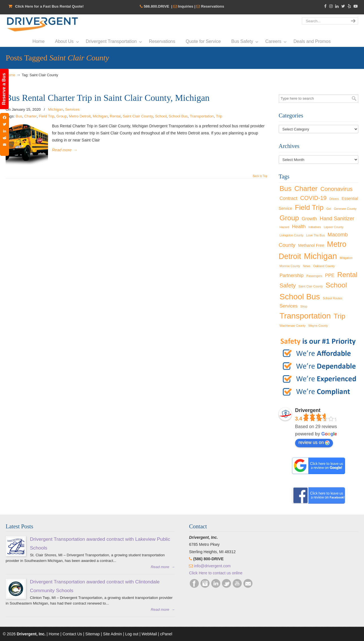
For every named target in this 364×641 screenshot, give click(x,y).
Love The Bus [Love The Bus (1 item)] (315, 235)
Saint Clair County (138, 116)
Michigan (55, 109)
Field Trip (47, 116)
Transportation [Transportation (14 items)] (305, 316)
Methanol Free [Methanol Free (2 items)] (311, 245)
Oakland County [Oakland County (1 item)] (324, 266)
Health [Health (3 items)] (299, 227)
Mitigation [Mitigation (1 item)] (346, 258)
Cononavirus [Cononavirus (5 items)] (336, 189)
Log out (132, 634)
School (161, 116)
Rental (115, 116)
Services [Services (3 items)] (289, 306)
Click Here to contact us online (216, 573)
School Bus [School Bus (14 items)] (300, 296)
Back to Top (260, 176)
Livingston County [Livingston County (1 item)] (292, 235)
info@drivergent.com (212, 566)
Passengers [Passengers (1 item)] (314, 276)
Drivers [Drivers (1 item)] (334, 199)
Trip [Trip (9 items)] (339, 316)
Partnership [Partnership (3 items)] (292, 275)
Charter (30, 116)
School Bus (178, 116)
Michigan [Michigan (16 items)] (320, 256)
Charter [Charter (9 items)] (306, 188)
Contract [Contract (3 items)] (288, 198)
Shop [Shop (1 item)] (304, 306)
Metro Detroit (80, 116)
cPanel (166, 634)
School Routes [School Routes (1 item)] (333, 298)
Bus (19, 116)
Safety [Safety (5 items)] (288, 285)
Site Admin (113, 634)
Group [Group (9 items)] (289, 218)
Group (62, 116)
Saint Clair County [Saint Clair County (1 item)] (311, 286)
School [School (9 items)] (336, 285)
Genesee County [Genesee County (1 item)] (345, 209)
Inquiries (186, 6)
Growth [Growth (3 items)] (309, 219)
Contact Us (72, 634)
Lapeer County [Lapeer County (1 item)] (334, 227)
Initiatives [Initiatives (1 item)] (315, 227)
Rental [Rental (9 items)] (347, 275)
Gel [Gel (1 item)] (329, 209)
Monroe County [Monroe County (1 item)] (290, 266)
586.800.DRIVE (156, 6)
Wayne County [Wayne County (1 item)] (318, 326)
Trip (219, 116)
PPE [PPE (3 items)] (330, 275)
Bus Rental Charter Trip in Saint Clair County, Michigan (108, 98)
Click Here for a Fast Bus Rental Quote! (50, 6)
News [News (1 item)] (307, 266)
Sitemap (92, 634)
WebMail (149, 634)
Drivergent (42, 24)
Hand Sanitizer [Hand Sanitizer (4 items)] (337, 218)
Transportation (202, 116)
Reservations (213, 6)
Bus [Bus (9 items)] (286, 188)
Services (72, 109)
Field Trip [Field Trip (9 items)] (309, 207)
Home (10, 75)
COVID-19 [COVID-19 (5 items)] (313, 198)
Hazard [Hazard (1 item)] (284, 227)
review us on (314, 442)
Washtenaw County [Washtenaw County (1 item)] (293, 326)
